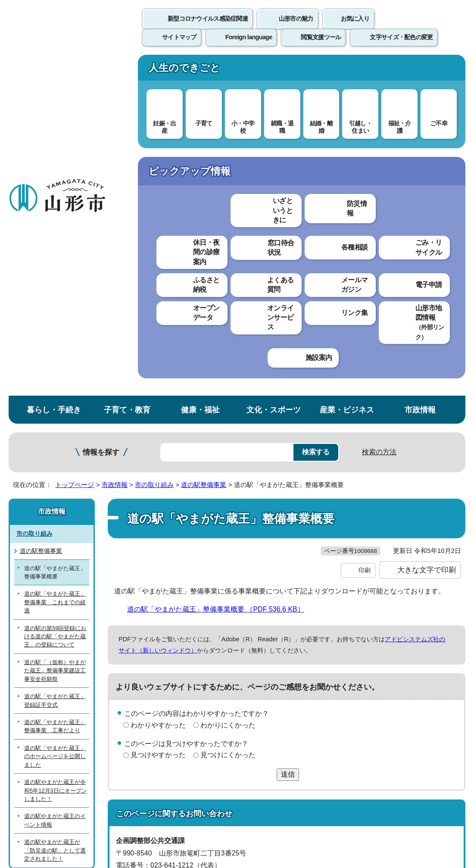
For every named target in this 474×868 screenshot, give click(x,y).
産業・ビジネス (347, 70)
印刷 (365, 249)
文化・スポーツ (274, 70)
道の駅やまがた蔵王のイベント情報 (55, 481)
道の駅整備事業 (204, 145)
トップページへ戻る (445, 607)
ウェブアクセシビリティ (268, 634)
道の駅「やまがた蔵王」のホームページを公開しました (55, 417)
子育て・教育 (127, 70)
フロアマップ (31, 773)
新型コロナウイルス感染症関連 (208, 28)
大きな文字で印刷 (427, 249)
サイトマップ (352, 634)
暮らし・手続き (54, 70)
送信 (288, 453)
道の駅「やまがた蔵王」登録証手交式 (55, 361)
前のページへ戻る (373, 607)
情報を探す (101, 113)
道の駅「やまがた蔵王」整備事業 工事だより (55, 387)
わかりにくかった (228, 404)
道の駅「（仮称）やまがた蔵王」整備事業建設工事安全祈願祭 (55, 331)
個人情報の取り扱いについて (159, 634)
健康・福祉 (200, 70)
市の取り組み (154, 145)
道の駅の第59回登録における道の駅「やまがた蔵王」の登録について (55, 297)
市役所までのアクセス (103, 773)
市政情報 (420, 70)
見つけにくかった (228, 434)
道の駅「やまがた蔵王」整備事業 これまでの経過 (55, 263)
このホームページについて (48, 634)
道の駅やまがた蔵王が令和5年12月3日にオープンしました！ (56, 451)
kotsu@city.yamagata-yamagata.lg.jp (186, 569)
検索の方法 (379, 113)
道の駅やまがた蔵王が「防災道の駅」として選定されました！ (55, 511)
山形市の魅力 (296, 28)
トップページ (75, 145)
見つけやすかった (158, 434)
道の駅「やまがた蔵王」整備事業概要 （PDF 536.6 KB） (219, 288)
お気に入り (355, 28)
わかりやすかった (158, 404)
